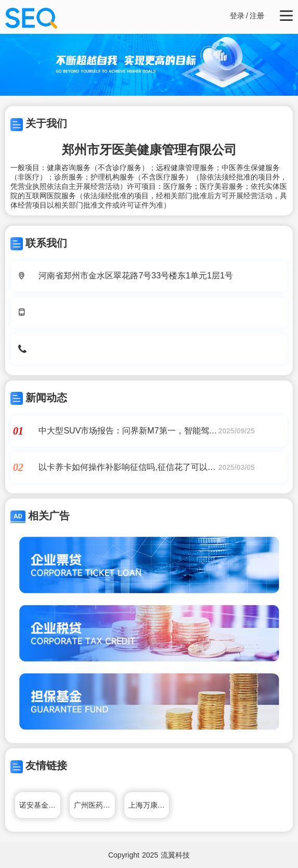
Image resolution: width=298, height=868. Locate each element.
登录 (237, 16)
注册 (257, 16)
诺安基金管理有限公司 (40, 805)
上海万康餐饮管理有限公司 (149, 805)
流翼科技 (175, 855)
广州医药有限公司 (95, 805)
